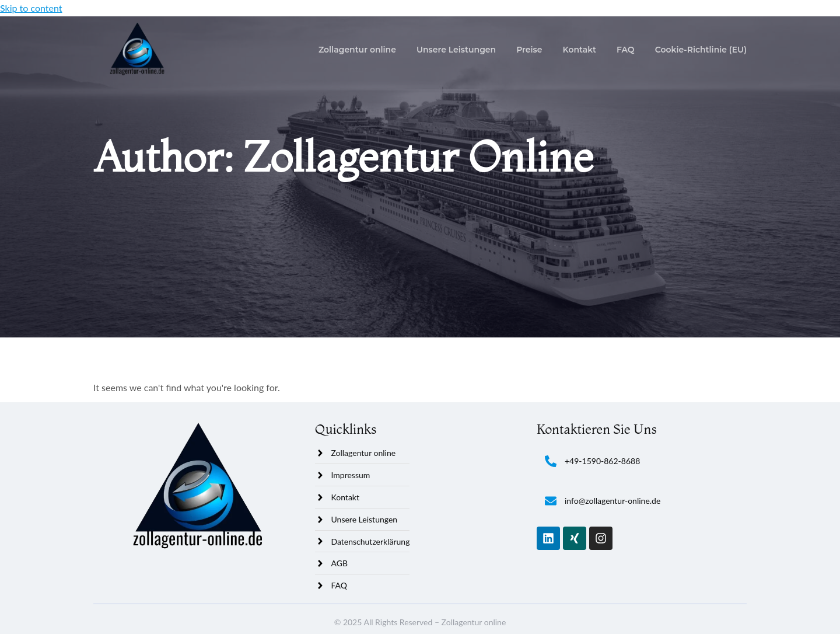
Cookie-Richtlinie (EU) (701, 50)
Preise (529, 50)
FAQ (626, 50)
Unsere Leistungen (456, 50)
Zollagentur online (357, 50)
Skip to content (31, 8)
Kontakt (580, 50)
